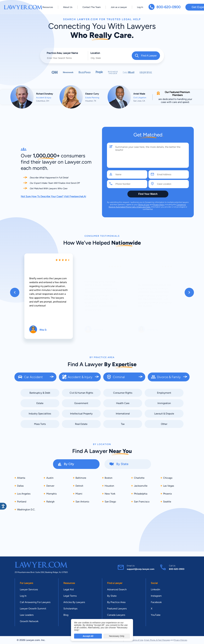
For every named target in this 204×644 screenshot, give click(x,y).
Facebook (156, 602)
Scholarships (70, 609)
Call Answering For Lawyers (35, 602)
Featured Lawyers (117, 609)
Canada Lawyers (116, 615)
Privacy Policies (181, 640)
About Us (68, 7)
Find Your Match (148, 194)
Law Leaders (27, 615)
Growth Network (29, 621)
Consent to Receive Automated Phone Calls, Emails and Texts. (147, 206)
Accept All (88, 636)
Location (95, 53)
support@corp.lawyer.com (141, 569)
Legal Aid (69, 589)
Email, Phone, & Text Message (157, 640)
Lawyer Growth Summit (33, 609)
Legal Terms (70, 596)
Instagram (156, 596)
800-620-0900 (168, 7)
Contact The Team (92, 7)
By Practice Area (116, 602)
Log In (140, 7)
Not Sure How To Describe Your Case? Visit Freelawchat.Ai (53, 196)
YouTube (156, 615)
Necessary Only (117, 636)
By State (112, 596)
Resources (48, 7)
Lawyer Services (29, 589)
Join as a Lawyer (119, 7)
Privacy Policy (159, 205)
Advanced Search (117, 589)
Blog (66, 615)
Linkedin (155, 589)
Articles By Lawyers (74, 602)
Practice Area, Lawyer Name (62, 53)
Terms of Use (144, 205)
